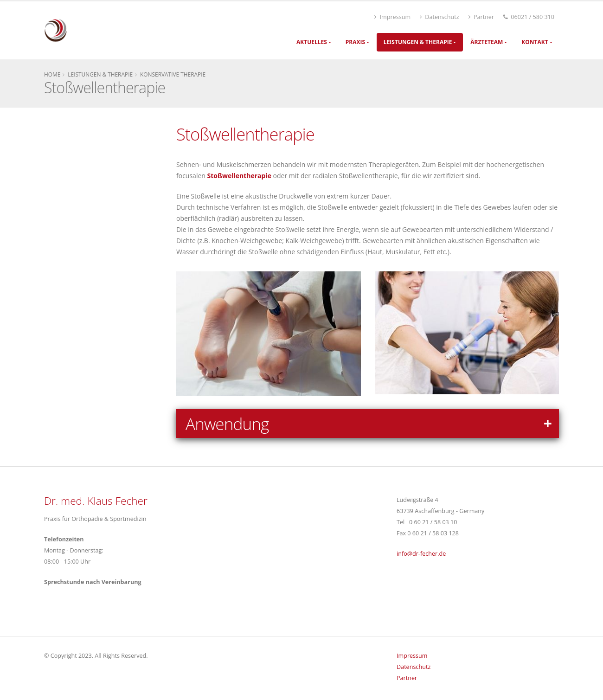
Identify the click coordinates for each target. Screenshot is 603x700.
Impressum (392, 17)
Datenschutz (439, 17)
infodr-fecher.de (421, 554)
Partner (481, 17)
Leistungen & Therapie (418, 42)
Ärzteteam (487, 42)
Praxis (355, 42)
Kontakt (535, 42)
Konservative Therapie (173, 74)
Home (52, 74)
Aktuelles (312, 42)
